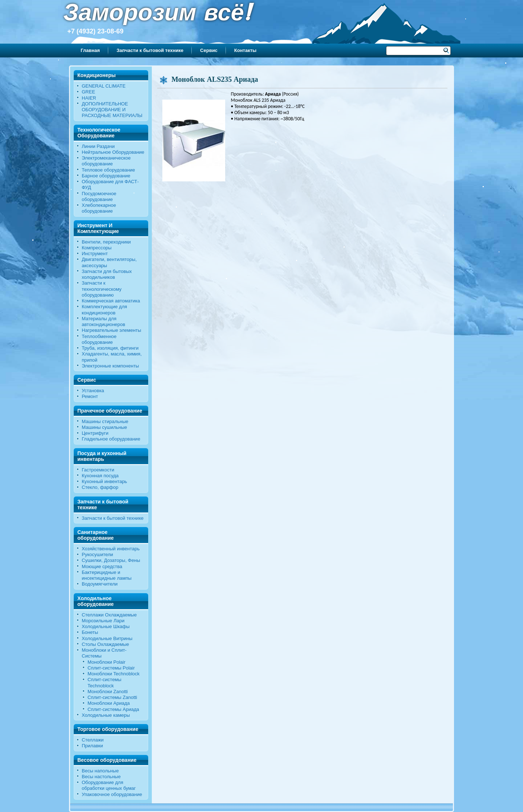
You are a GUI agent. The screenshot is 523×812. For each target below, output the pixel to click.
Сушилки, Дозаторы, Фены (111, 560)
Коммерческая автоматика (111, 301)
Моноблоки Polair (106, 662)
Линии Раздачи (98, 146)
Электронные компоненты (110, 366)
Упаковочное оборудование (112, 794)
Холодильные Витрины (107, 638)
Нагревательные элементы (112, 330)
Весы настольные (101, 777)
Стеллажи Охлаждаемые (109, 615)
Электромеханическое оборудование (106, 161)
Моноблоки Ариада (109, 703)
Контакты (245, 50)
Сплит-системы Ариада (113, 709)
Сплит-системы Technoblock (104, 682)
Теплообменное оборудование (99, 339)
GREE (88, 92)
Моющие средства (102, 566)
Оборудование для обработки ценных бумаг (109, 785)
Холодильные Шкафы (106, 626)
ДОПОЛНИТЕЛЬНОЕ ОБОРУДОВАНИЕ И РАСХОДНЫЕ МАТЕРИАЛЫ (112, 110)
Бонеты (90, 632)
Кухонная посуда (100, 476)
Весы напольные (100, 771)
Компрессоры (97, 248)
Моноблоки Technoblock (113, 674)
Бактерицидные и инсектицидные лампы (107, 575)
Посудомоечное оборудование (99, 196)
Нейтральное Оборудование (113, 152)
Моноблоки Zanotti (108, 692)
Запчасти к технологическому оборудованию (102, 289)
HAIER (89, 98)
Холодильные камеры (106, 715)
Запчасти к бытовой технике (150, 50)
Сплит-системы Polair (111, 668)
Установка (93, 391)
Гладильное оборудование (111, 439)
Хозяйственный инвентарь (111, 549)
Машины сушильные (104, 427)
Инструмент (95, 254)
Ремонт (90, 396)
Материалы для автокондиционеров (104, 321)
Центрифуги (95, 433)
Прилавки (92, 746)
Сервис (209, 50)
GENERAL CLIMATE (104, 86)
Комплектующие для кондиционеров (104, 309)
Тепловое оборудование (108, 170)
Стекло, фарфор (100, 487)
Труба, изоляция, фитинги (110, 348)
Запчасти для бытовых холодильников (107, 274)
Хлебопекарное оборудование (99, 208)
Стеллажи (93, 740)
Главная (90, 50)
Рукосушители (97, 554)
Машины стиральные (105, 421)
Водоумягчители (100, 584)
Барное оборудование (106, 176)
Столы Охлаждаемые (105, 644)
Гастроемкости (98, 470)
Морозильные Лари (103, 621)
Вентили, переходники (106, 242)
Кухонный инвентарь (104, 481)
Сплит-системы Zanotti (112, 697)
